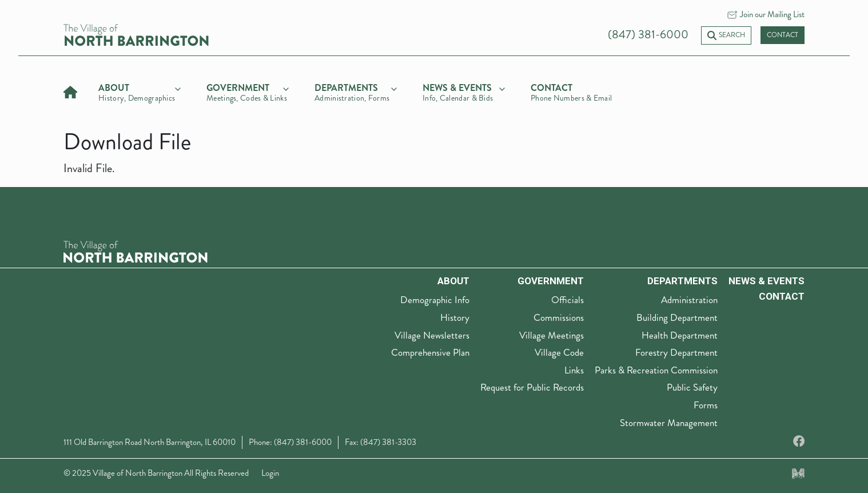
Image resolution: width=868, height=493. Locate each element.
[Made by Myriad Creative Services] (798, 473)
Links (574, 370)
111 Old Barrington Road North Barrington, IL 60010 (150, 442)
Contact (783, 35)
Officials (568, 300)
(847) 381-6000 (648, 35)
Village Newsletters (432, 335)
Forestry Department (676, 352)
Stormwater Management (669, 423)
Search (726, 35)
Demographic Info (435, 300)
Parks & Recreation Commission (656, 370)
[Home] (70, 91)
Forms (706, 405)
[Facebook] (799, 442)
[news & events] (464, 91)
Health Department (680, 335)
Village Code (559, 352)
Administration (689, 300)
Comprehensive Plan (430, 352)
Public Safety (692, 387)
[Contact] (572, 91)
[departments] (356, 91)
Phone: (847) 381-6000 (290, 442)
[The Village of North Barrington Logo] (136, 250)
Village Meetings (552, 335)
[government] (248, 91)
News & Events (767, 281)
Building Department (677, 317)
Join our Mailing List (772, 14)
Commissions (559, 317)
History (455, 317)
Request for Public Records (532, 387)
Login (270, 473)
